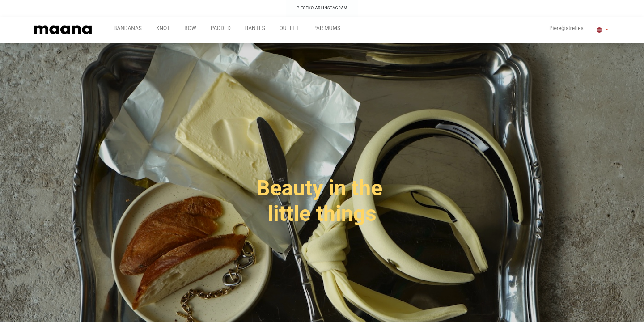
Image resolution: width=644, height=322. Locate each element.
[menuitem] (128, 30)
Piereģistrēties (566, 28)
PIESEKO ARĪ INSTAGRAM (322, 8)
